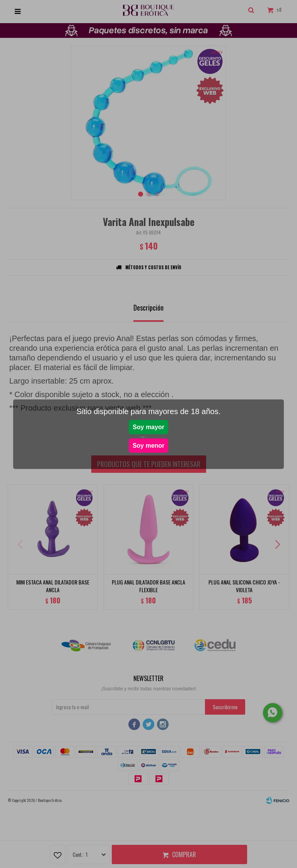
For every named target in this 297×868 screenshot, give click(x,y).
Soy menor (149, 446)
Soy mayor (148, 427)
